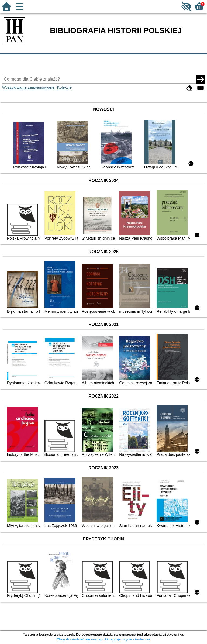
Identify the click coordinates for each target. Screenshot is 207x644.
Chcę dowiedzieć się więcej (79, 639)
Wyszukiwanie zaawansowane (28, 87)
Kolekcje (64, 87)
